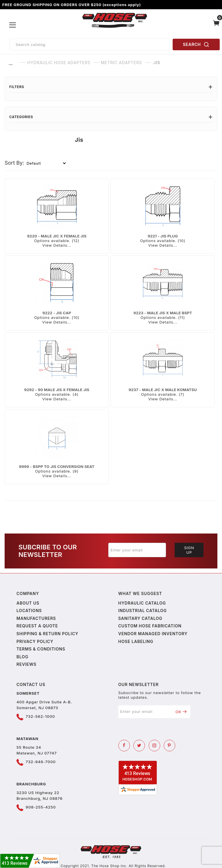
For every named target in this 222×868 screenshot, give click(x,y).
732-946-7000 (41, 762)
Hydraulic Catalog (142, 603)
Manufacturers (36, 618)
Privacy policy (35, 641)
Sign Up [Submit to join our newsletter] (189, 550)
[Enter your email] (137, 550)
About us (28, 603)
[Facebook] (124, 746)
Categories (111, 117)
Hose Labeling (136, 641)
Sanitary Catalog (140, 618)
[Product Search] (90, 44)
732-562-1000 (40, 716)
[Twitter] (139, 746)
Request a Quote (37, 626)
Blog (22, 657)
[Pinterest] (169, 746)
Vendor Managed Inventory (153, 634)
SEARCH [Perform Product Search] (196, 44)
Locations (29, 610)
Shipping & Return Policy (47, 634)
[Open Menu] (13, 25)
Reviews (26, 664)
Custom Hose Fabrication (150, 626)
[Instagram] (154, 746)
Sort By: (14, 163)
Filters (111, 87)
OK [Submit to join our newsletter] (181, 712)
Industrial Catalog (143, 610)
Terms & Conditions (41, 649)
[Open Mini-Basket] (216, 25)
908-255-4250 (41, 807)
